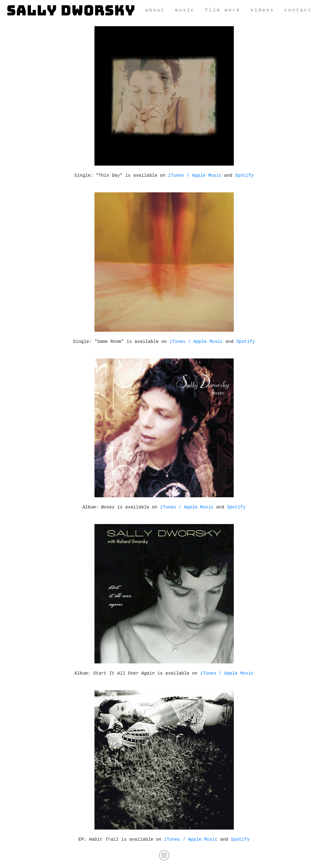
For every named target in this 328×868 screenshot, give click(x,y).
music (185, 10)
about (155, 10)
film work (223, 10)
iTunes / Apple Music (195, 176)
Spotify (244, 176)
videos (262, 10)
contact (298, 10)
